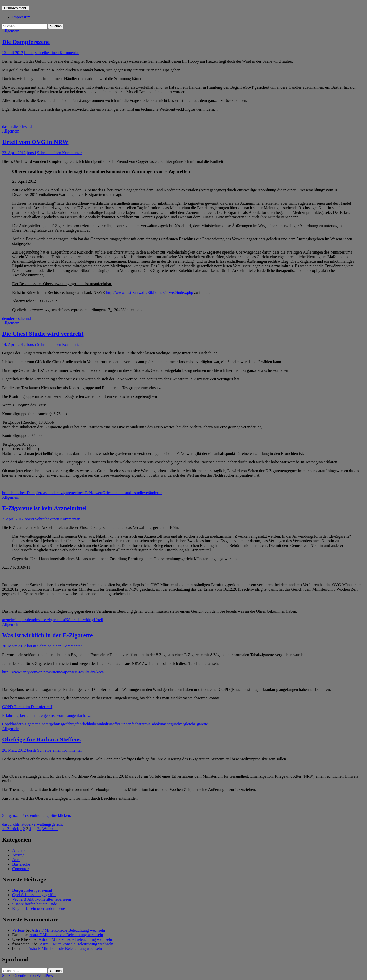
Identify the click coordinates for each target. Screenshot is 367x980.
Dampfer (34, 493)
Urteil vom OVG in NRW (35, 142)
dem (6, 318)
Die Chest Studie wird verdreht (43, 334)
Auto (16, 860)
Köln (69, 620)
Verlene (18, 930)
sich (21, 127)
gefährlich (81, 724)
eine (78, 493)
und (28, 318)
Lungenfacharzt (132, 724)
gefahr (67, 724)
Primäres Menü (16, 8)
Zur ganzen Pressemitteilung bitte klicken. (37, 816)
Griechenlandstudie (118, 493)
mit (147, 724)
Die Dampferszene (26, 42)
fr (18, 824)
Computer (20, 869)
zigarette (201, 724)
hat (22, 824)
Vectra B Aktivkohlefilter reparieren (42, 899)
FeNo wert (94, 493)
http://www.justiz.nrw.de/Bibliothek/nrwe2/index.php (150, 292)
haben (94, 724)
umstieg (166, 724)
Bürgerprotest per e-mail (32, 890)
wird (28, 127)
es (83, 493)
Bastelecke (21, 864)
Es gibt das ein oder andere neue (39, 909)
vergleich (186, 724)
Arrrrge (18, 855)
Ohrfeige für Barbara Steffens (41, 739)
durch (12, 824)
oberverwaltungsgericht (44, 824)
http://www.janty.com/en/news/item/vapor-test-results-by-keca (53, 672)
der (10, 127)
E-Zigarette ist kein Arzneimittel (44, 508)
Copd (6, 724)
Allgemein (11, 31)
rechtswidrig (84, 620)
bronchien (10, 493)
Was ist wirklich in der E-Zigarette (47, 635)
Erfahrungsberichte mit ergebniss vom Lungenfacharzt (47, 715)
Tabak (155, 724)
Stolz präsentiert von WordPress (28, 976)
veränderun (153, 493)
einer (43, 724)
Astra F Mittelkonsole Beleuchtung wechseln (68, 930)
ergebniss (55, 724)
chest (23, 493)
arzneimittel (12, 620)
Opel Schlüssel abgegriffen (34, 895)
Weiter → (50, 829)
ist (63, 620)
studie (139, 493)
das (5, 127)
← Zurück (10, 829)
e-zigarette (67, 493)
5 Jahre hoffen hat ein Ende (35, 904)
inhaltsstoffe (109, 724)
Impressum (21, 17)
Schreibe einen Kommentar (57, 53)
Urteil (99, 620)
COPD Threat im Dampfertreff (27, 707)
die (15, 127)
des (17, 318)
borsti (29, 53)
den (50, 493)
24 (39, 829)
